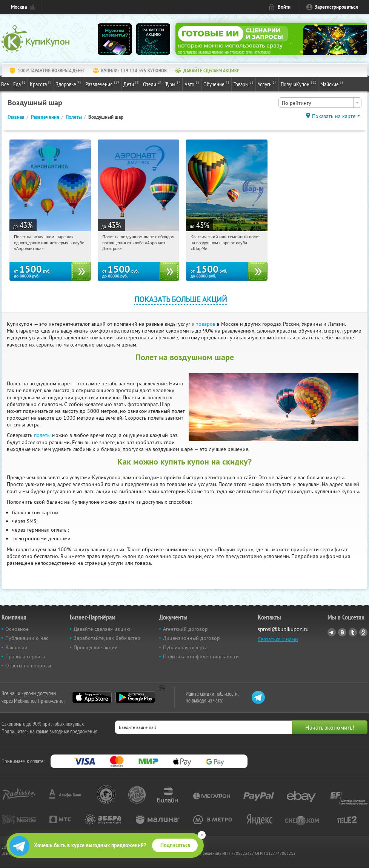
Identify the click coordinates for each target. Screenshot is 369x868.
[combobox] (320, 103)
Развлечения (102, 84)
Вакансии (16, 647)
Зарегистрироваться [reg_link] (336, 7)
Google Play (135, 697)
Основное (17, 629)
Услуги (267, 84)
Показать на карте (334, 116)
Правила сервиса (25, 656)
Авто (192, 84)
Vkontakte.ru (342, 632)
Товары (244, 84)
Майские (332, 84)
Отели (152, 84)
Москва (19, 7)
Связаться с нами (278, 639)
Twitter (353, 632)
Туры (173, 84)
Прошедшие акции (96, 647)
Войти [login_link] (284, 7)
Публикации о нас (27, 638)
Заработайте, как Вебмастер (107, 638)
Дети (131, 84)
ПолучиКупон (298, 84)
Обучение (216, 84)
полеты (42, 435)
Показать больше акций (181, 299)
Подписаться (175, 845)
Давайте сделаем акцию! (103, 629)
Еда (19, 84)
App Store (92, 697)
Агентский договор (185, 629)
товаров (206, 324)
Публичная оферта (185, 647)
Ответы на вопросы (28, 666)
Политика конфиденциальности (201, 656)
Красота (41, 84)
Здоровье (68, 84)
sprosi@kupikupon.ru (283, 629)
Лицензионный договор (191, 638)
